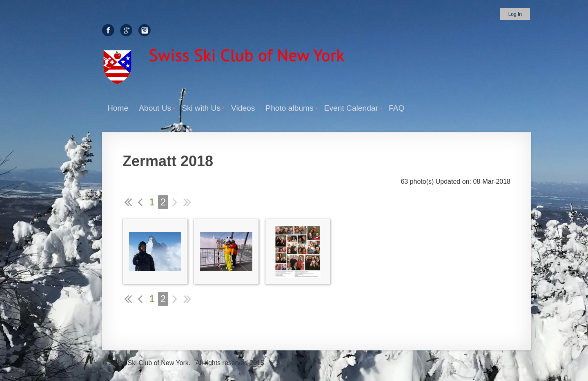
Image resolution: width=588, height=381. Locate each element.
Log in (515, 14)
